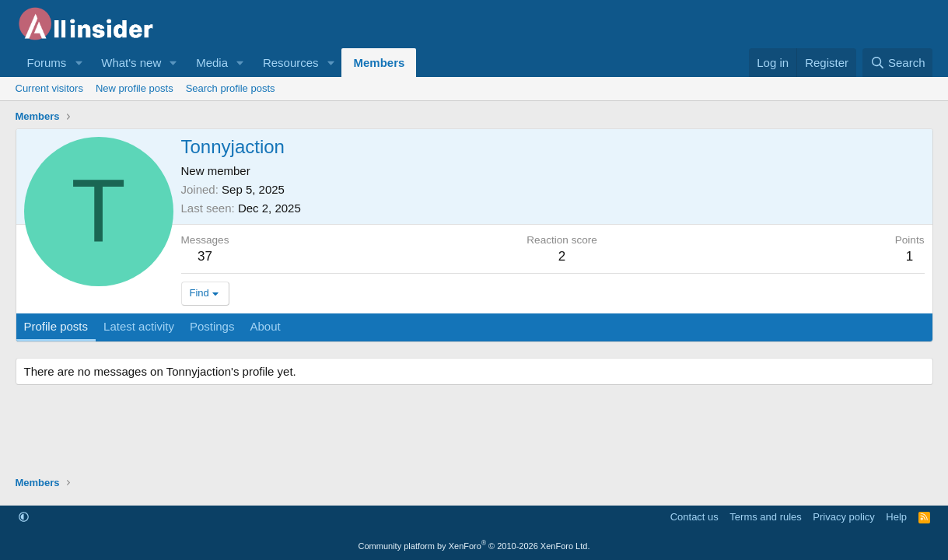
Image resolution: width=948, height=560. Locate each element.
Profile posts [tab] (56, 326)
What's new (131, 63)
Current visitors (49, 88)
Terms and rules (765, 517)
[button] (79, 63)
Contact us (694, 517)
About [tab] (265, 326)
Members (379, 63)
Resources (291, 63)
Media (212, 63)
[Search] (898, 63)
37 (205, 256)
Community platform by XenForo (474, 546)
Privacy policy (843, 517)
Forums (47, 63)
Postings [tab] (212, 326)
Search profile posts (231, 88)
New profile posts (135, 88)
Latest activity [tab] (139, 326)
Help (896, 517)
